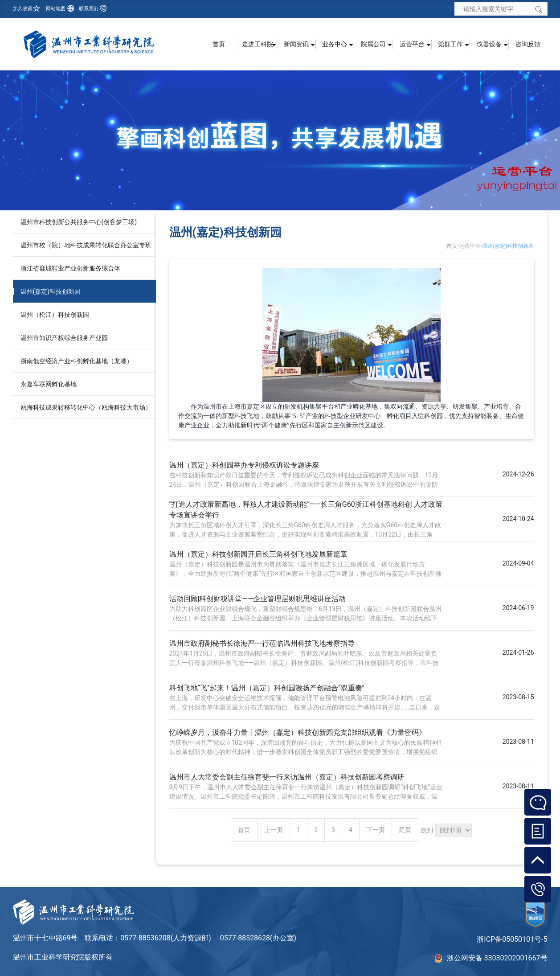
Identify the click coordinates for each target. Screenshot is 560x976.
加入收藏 (23, 9)
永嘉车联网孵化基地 (49, 384)
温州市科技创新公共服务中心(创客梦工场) (79, 222)
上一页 (274, 830)
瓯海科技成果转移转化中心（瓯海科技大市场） (86, 407)
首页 (219, 44)
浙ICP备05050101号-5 (512, 939)
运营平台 (470, 246)
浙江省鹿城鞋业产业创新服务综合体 (70, 268)
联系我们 (89, 9)
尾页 (405, 830)
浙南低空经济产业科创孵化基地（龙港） (77, 361)
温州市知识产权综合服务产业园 (64, 338)
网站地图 (56, 9)
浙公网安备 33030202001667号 (497, 958)
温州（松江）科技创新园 (55, 315)
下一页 (376, 830)
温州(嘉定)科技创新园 (51, 291)
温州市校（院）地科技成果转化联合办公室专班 (86, 245)
